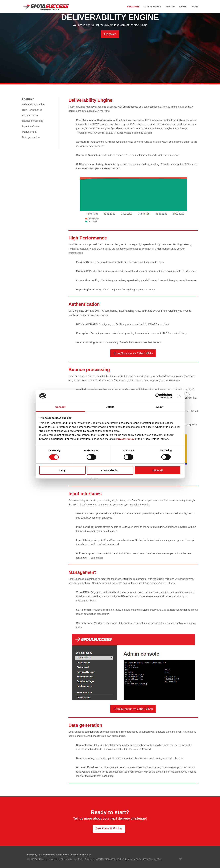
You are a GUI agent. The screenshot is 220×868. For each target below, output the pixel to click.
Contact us (86, 855)
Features (133, 7)
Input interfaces (31, 126)
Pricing (170, 7)
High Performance (32, 110)
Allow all (158, 470)
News (183, 7)
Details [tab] (110, 407)
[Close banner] (180, 396)
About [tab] (160, 407)
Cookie (75, 855)
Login (194, 7)
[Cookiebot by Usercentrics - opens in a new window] (158, 396)
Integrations (152, 7)
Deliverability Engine (33, 104)
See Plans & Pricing (109, 828)
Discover (110, 34)
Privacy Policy (46, 855)
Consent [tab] (60, 407)
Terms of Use (62, 855)
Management (29, 132)
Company (32, 855)
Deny (62, 470)
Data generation (31, 137)
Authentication (30, 115)
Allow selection (110, 470)
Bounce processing (33, 121)
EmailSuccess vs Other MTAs (133, 353)
